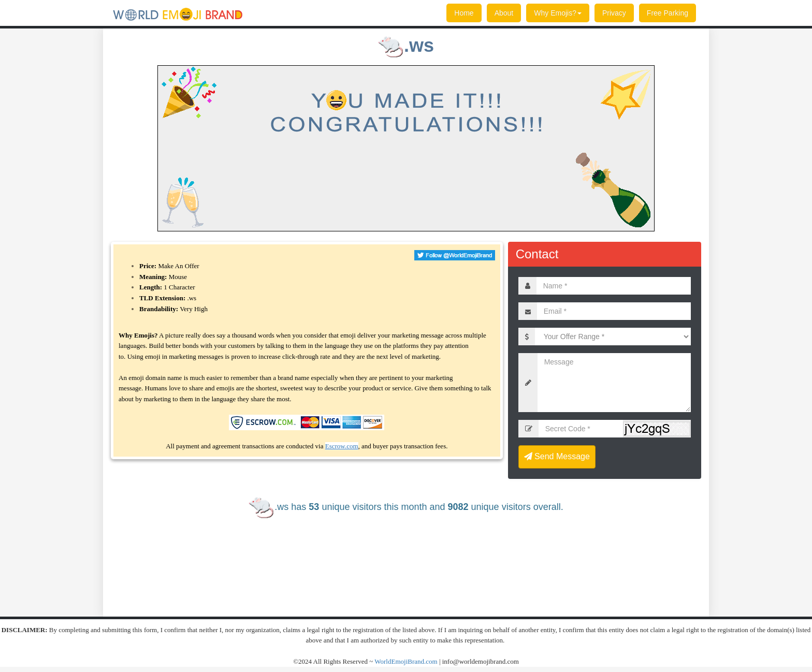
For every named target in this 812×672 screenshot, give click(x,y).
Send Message (557, 456)
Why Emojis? (558, 13)
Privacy (614, 13)
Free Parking (668, 13)
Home (464, 13)
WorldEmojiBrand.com (406, 661)
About (504, 13)
